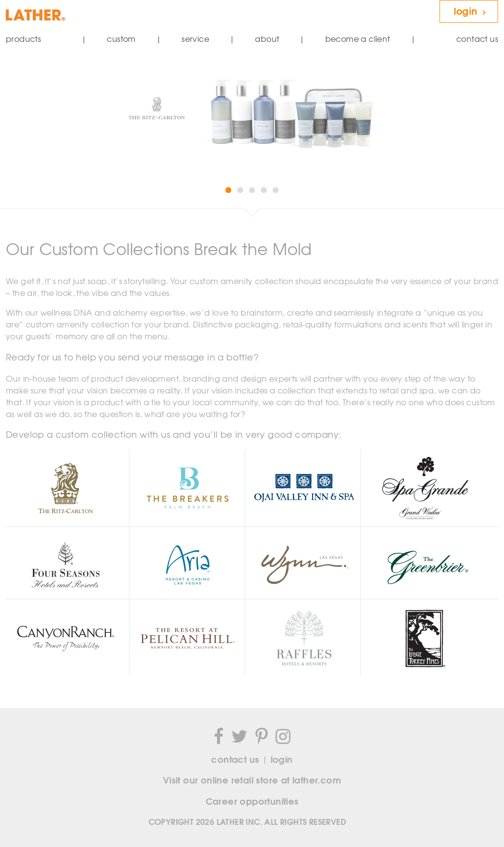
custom (121, 39)
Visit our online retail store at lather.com (252, 780)
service (195, 39)
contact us (477, 39)
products (23, 39)
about (267, 39)
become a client (358, 39)
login (471, 10)
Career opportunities (252, 801)
